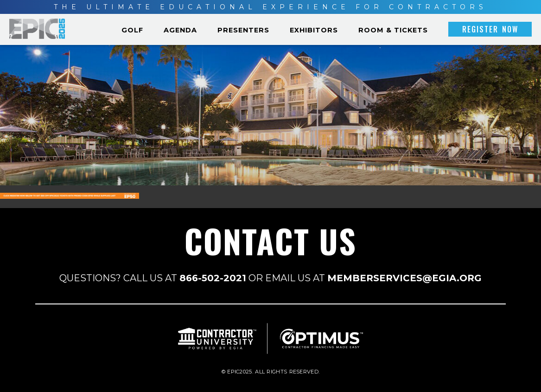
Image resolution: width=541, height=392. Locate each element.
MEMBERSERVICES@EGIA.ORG (404, 278)
